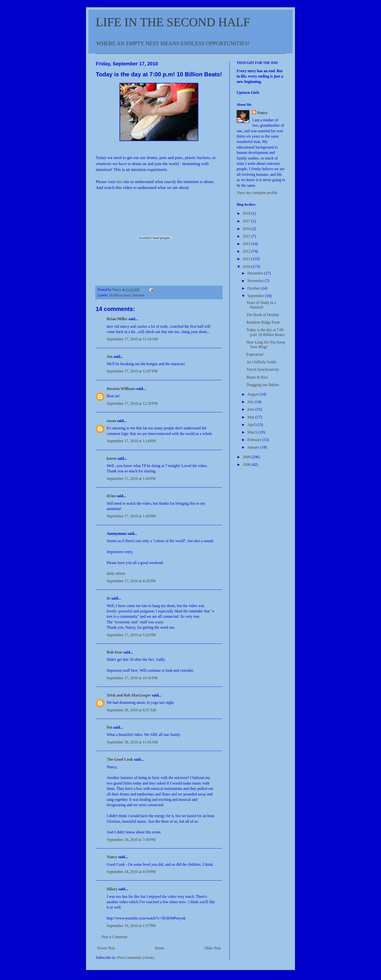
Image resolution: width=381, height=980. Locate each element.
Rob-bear (115, 652)
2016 (247, 229)
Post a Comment (115, 937)
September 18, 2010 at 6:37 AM (131, 710)
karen (112, 458)
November (256, 281)
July (251, 402)
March (253, 432)
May (251, 417)
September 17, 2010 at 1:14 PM (131, 441)
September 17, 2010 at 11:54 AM (132, 339)
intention (138, 295)
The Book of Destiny (263, 315)
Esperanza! (255, 354)
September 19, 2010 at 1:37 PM (131, 926)
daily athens (116, 573)
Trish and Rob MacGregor (129, 695)
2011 (247, 259)
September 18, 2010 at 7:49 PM (131, 840)
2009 (247, 457)
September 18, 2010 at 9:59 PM (131, 872)
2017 (247, 221)
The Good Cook (120, 759)
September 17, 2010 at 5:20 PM (131, 635)
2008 (247, 464)
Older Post (213, 948)
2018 (247, 213)
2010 (247, 267)
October (254, 288)
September (256, 296)
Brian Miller (117, 319)
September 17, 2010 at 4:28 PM (131, 581)
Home (160, 948)
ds (108, 598)
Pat (109, 727)
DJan (111, 496)
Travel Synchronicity (263, 369)
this (120, 182)
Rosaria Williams (121, 389)
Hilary (112, 889)
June (251, 409)
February (255, 440)
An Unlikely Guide (261, 362)
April (252, 425)
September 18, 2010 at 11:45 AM (132, 742)
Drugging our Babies (263, 385)
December (256, 273)
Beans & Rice (257, 377)
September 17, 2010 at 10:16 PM (132, 678)
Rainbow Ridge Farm (263, 322)
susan (111, 421)
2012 (247, 251)
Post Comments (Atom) (136, 958)
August (253, 394)
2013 (247, 244)
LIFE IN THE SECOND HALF (173, 22)
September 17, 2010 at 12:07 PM (132, 371)
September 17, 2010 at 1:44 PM (131, 479)
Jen (110, 357)
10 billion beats (120, 295)
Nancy (112, 857)
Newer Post (106, 948)
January (254, 447)
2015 (247, 236)
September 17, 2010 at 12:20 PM (132, 403)
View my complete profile (257, 193)
